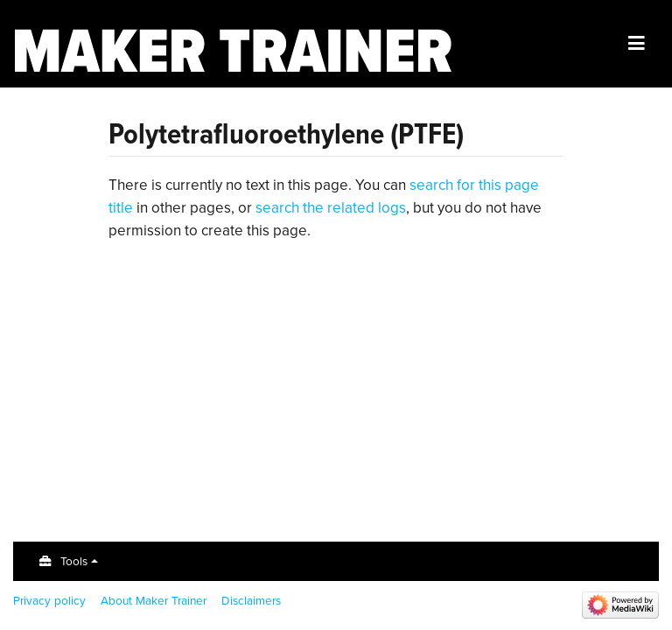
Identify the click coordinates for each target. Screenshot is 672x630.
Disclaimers (251, 600)
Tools (74, 561)
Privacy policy (49, 600)
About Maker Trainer (154, 600)
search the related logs (331, 208)
